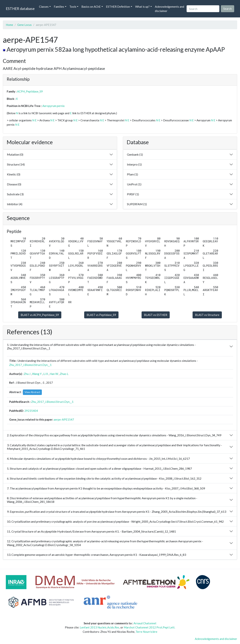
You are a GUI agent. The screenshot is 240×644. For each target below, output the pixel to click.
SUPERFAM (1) (137, 204)
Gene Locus (24, 25)
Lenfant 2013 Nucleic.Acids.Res (100, 627)
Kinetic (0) (14, 174)
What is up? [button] (142, 7)
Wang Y (37, 374)
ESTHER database (20, 9)
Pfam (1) (132, 174)
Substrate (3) (15, 194)
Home (9, 25)
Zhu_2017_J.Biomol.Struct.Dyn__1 (30, 365)
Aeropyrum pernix (54, 106)
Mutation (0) (15, 154)
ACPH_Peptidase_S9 (30, 91)
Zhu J (27, 374)
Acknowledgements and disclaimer (169, 9)
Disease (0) (14, 184)
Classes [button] (44, 7)
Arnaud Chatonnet (145, 623)
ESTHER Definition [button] (118, 7)
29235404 (31, 411)
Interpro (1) (134, 164)
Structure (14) (16, 164)
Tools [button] (73, 7)
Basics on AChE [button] (91, 7)
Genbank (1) (135, 154)
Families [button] (59, 7)
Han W (54, 374)
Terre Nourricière (146, 632)
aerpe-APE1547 (64, 419)
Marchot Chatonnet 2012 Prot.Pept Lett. (149, 627)
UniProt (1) (134, 184)
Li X (46, 374)
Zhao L (64, 374)
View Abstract (32, 392)
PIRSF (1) (133, 194)
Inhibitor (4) (15, 204)
